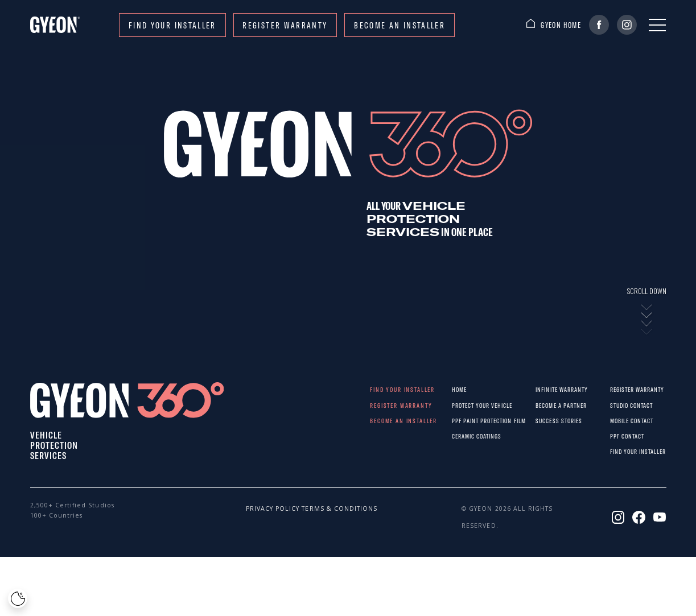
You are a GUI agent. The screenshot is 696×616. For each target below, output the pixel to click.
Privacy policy (264, 508)
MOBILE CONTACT (617, 421)
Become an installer (400, 25)
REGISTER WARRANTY (285, 25)
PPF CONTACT (617, 436)
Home (459, 389)
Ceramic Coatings (461, 436)
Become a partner (545, 405)
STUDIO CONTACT (617, 405)
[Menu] (657, 25)
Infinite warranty (545, 389)
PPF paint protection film (461, 421)
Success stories (545, 421)
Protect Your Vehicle (461, 405)
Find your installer (172, 25)
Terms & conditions (320, 508)
